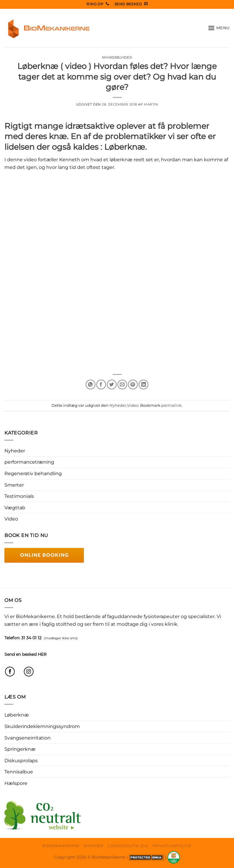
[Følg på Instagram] (29, 672)
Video (126, 57)
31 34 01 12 (31, 638)
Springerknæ (20, 749)
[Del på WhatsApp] (91, 384)
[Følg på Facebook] (10, 672)
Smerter (14, 485)
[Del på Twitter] (112, 384)
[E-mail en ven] (122, 384)
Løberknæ (17, 715)
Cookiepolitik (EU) (128, 846)
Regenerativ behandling (33, 473)
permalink (171, 405)
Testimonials (19, 496)
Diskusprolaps (21, 761)
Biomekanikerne (61, 846)
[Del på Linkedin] (143, 384)
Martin (151, 104)
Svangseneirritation (28, 738)
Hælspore (16, 783)
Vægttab (15, 508)
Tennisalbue (19, 772)
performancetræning (29, 462)
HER (42, 654)
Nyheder (111, 57)
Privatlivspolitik (172, 846)
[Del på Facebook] (101, 384)
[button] (219, 28)
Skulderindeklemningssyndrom (42, 726)
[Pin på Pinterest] (133, 384)
